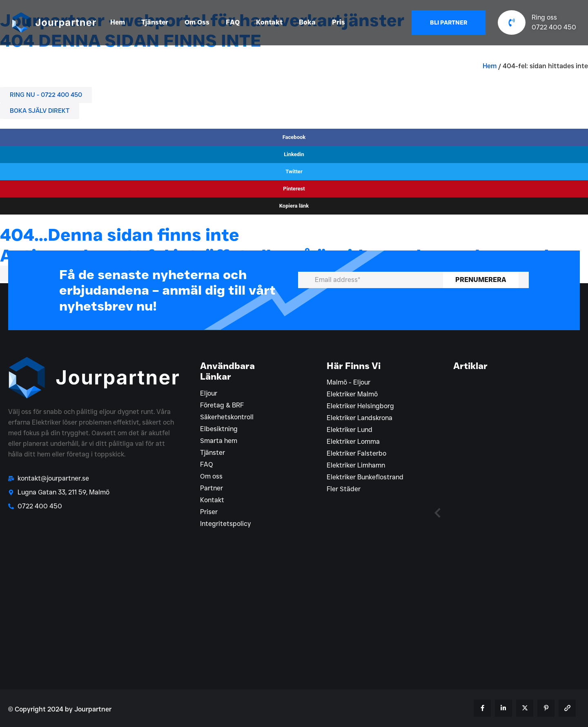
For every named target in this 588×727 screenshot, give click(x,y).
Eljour (209, 393)
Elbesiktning (219, 429)
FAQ (233, 22)
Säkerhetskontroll (227, 417)
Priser (209, 512)
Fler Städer (344, 489)
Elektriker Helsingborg (360, 406)
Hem (118, 22)
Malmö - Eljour (349, 382)
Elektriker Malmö (352, 394)
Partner (212, 488)
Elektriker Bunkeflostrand (365, 477)
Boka (307, 22)
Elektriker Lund (350, 430)
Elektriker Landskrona (360, 418)
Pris (339, 22)
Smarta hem (219, 441)
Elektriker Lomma (353, 442)
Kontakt (269, 22)
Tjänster (155, 22)
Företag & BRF (222, 405)
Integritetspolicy (225, 524)
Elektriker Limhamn (356, 465)
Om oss (211, 476)
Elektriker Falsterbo (356, 453)
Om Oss (197, 22)
